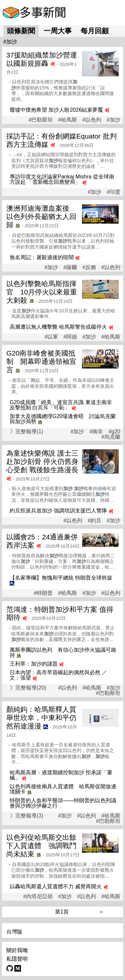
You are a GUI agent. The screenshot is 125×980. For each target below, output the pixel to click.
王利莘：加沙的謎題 (34, 664)
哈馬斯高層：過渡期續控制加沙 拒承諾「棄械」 (61, 775)
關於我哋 (17, 950)
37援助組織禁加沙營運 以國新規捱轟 (42, 59)
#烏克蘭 (111, 437)
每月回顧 (95, 31)
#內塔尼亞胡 (38, 897)
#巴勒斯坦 (40, 120)
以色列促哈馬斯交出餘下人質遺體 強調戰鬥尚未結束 (41, 846)
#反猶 (89, 268)
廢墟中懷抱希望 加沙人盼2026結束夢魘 (56, 110)
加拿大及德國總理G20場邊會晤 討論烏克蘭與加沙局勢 (63, 419)
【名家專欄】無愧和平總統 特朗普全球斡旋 (61, 578)
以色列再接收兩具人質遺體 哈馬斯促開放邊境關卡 (63, 789)
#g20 (114, 432)
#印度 (113, 192)
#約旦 (94, 521)
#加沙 (113, 120)
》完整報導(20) (28, 688)
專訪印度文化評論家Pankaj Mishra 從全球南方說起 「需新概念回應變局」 (62, 179)
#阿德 (70, 337)
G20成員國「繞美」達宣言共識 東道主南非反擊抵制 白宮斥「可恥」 (61, 405)
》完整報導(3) (27, 816)
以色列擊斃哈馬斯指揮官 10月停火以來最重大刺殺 (42, 292)
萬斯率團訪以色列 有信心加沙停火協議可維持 (63, 653)
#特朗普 (43, 593)
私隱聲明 (17, 959)
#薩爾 (70, 268)
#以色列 (92, 120)
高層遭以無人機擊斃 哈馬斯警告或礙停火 (58, 327)
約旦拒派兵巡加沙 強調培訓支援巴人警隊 (58, 511)
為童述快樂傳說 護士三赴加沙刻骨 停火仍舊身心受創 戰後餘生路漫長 (42, 461)
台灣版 (14, 932)
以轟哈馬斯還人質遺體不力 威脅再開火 (56, 886)
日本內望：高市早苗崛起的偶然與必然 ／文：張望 (58, 675)
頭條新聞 (21, 31)
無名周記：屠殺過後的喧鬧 (42, 257)
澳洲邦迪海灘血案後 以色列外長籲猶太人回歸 (41, 217)
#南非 (96, 432)
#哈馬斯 (67, 120)
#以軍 (51, 337)
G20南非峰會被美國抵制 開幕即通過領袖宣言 (41, 361)
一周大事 (58, 31)
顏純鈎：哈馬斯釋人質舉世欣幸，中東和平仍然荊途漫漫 (41, 718)
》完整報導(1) (27, 432)
